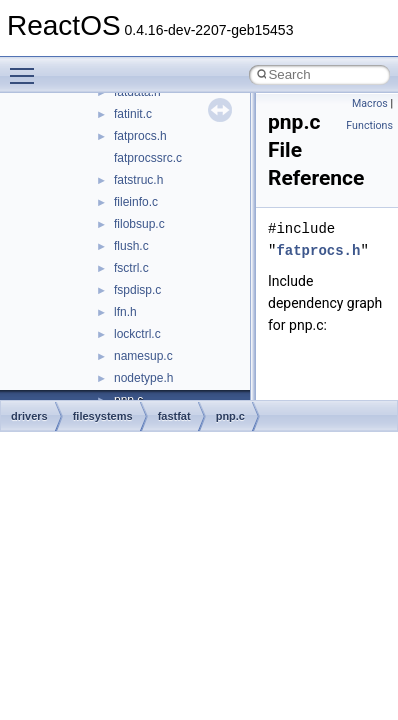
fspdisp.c (137, 290)
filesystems (103, 416)
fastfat (174, 416)
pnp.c (230, 416)
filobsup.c (139, 224)
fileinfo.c (136, 202)
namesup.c (143, 356)
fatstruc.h (138, 180)
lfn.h (125, 312)
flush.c (131, 246)
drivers (29, 416)
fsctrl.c (131, 268)
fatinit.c (133, 114)
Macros (370, 103)
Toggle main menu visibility (27, 67)
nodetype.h (143, 378)
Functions (369, 125)
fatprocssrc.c (148, 158)
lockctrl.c (137, 334)
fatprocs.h (140, 136)
